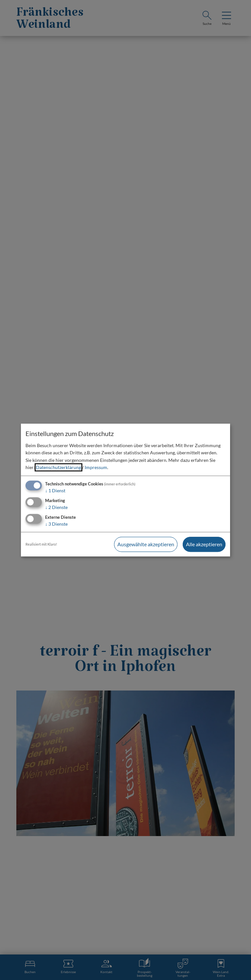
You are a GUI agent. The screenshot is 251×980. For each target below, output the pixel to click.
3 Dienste (56, 524)
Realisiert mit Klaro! (41, 544)
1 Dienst (55, 491)
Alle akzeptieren (204, 544)
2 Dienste (56, 507)
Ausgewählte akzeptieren (146, 544)
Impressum (96, 467)
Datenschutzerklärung (59, 467)
